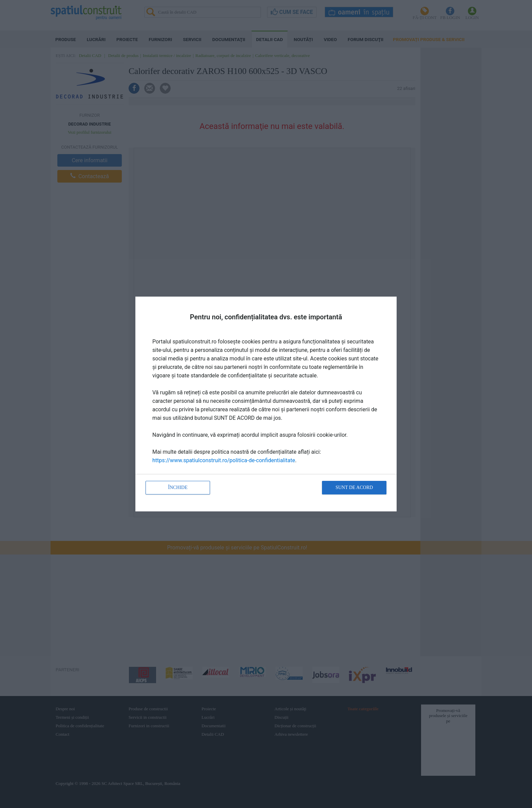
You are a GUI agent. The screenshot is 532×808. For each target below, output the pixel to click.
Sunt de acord (354, 487)
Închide (178, 487)
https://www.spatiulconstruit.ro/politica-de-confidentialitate (224, 460)
